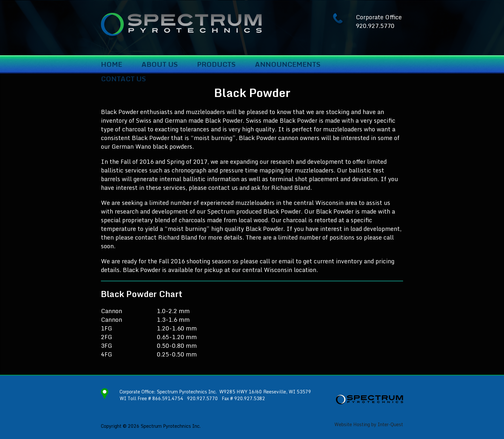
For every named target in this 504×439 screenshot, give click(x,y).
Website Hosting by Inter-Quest (369, 424)
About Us (160, 65)
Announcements (288, 65)
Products (216, 65)
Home (112, 65)
